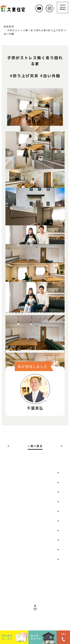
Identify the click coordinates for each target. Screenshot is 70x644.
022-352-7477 (35, 592)
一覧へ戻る (35, 446)
